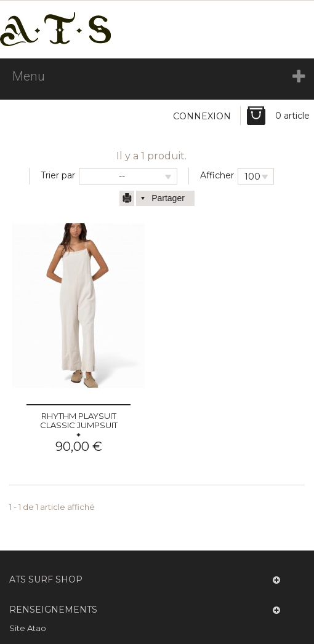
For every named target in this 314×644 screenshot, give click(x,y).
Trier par (58, 175)
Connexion (202, 116)
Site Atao (28, 628)
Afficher (217, 175)
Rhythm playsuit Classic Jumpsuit (79, 420)
